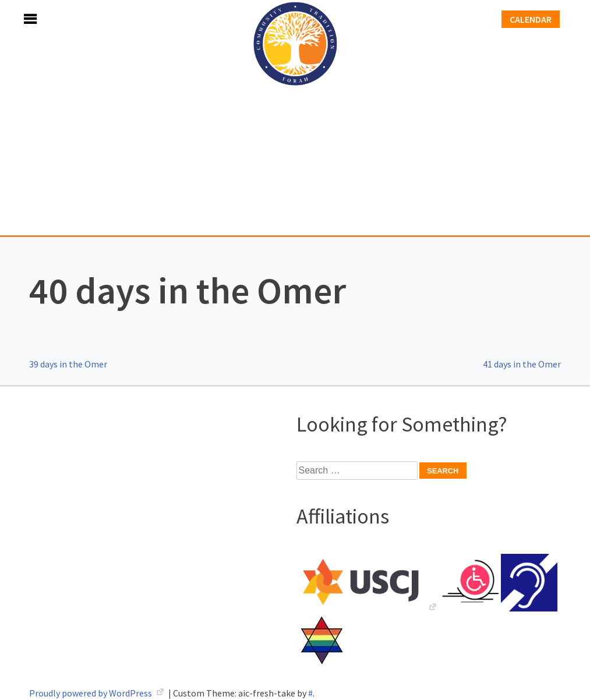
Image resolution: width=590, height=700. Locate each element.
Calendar (531, 19)
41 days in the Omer (522, 364)
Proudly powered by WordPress (91, 693)
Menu (17, 19)
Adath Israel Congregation (295, 118)
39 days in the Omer (68, 364)
